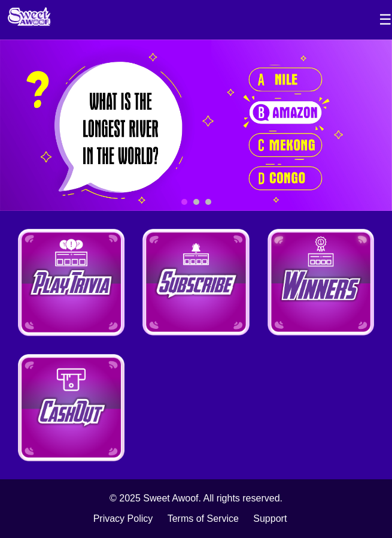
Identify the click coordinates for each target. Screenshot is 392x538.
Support (270, 519)
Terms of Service (203, 519)
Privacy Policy (123, 519)
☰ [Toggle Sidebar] (385, 19)
